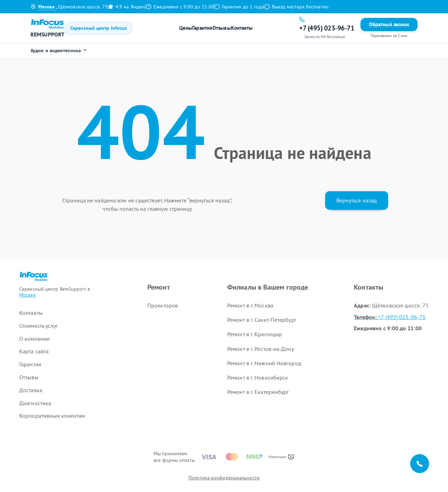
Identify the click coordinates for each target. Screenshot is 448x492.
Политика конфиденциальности (224, 478)
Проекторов (163, 305)
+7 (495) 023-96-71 (390, 317)
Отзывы (222, 28)
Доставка (31, 390)
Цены (186, 28)
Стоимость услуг (39, 326)
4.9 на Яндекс (127, 7)
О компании (34, 339)
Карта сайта (34, 351)
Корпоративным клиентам (52, 416)
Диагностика (35, 403)
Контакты (242, 28)
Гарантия (202, 28)
